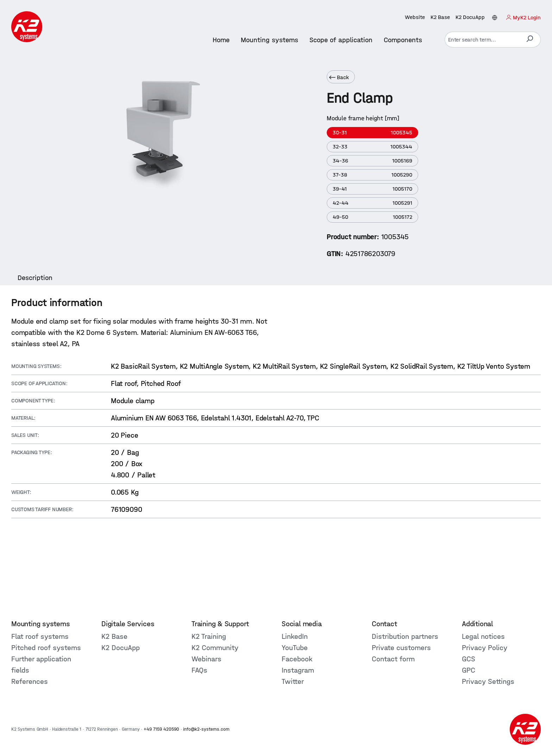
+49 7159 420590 (161, 729)
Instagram (298, 670)
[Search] (530, 40)
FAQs (199, 670)
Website (415, 17)
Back (339, 77)
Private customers (401, 648)
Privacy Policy (485, 648)
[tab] (35, 278)
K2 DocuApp (470, 17)
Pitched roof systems (46, 648)
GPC (469, 670)
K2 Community (215, 648)
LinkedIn (295, 636)
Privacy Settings (488, 681)
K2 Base (440, 17)
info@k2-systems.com (206, 729)
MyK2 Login (527, 17)
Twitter (293, 681)
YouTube (295, 648)
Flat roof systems (40, 636)
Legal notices (483, 636)
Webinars (206, 659)
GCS (469, 659)
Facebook (297, 659)
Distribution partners (405, 636)
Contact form (393, 659)
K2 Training (209, 636)
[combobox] (482, 40)
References (30, 681)
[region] (163, 160)
